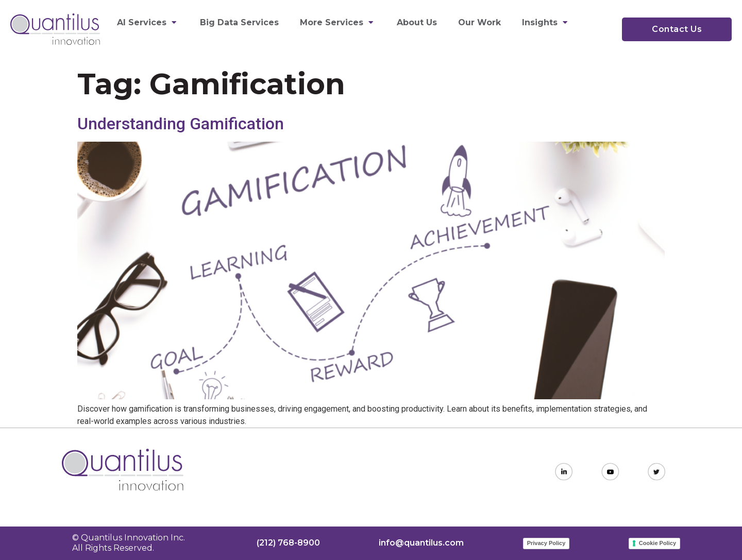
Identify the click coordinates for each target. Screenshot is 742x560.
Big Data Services (239, 22)
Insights (546, 22)
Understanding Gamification (181, 124)
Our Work (479, 22)
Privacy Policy (546, 543)
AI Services (148, 22)
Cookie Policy (657, 543)
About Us (417, 22)
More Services (338, 22)
